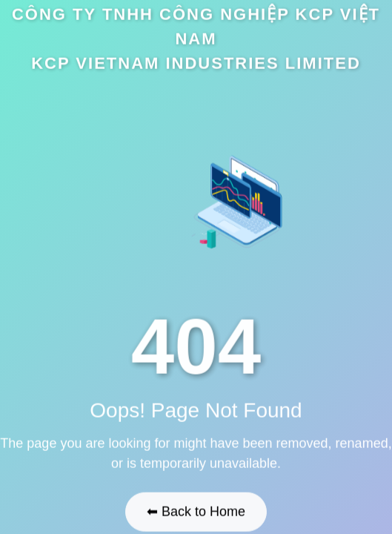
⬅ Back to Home (196, 511)
